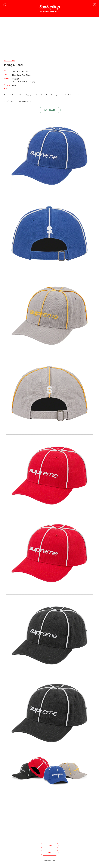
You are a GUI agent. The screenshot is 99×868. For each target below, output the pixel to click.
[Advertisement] (49, 40)
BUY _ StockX (49, 110)
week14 (16, 79)
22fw (50, 846)
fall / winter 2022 (10, 61)
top (49, 853)
